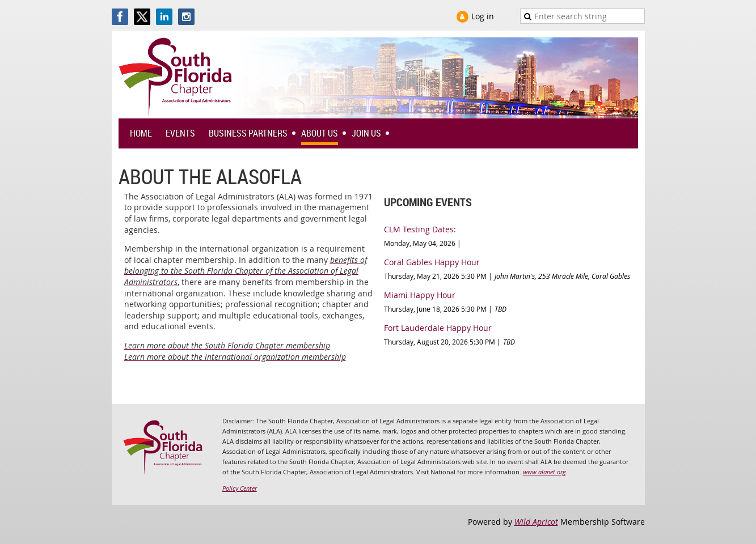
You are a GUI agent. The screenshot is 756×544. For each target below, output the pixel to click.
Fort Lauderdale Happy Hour (438, 328)
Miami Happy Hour (420, 295)
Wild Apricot (536, 522)
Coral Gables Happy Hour (432, 262)
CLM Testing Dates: (420, 229)
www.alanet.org (544, 472)
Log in (483, 16)
